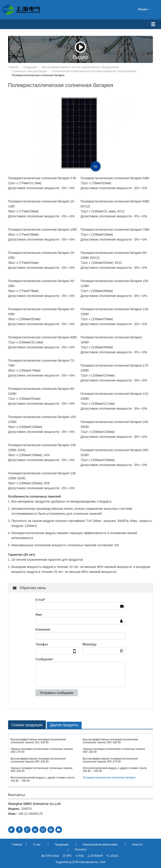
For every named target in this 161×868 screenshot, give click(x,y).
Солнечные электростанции (29, 71)
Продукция (30, 67)
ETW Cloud (50, 856)
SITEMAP (95, 856)
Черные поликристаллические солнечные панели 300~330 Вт (41, 770)
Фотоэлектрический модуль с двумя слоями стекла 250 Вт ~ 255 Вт (115, 770)
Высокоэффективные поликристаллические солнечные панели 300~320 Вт (38, 760)
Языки (144, 9)
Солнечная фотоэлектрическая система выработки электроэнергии (94, 71)
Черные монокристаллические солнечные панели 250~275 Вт (42, 750)
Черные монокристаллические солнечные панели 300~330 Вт (114, 750)
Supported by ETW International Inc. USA (80, 862)
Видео (80, 51)
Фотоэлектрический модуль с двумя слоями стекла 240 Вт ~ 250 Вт (42, 779)
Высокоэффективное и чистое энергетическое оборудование (80, 67)
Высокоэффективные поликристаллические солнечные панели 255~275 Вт (110, 760)
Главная (13, 67)
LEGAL (112, 856)
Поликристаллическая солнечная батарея (109, 778)
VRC (67, 856)
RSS (80, 856)
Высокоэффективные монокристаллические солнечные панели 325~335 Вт (38, 741)
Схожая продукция (27, 725)
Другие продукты (64, 725)
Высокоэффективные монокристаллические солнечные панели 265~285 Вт (110, 741)
